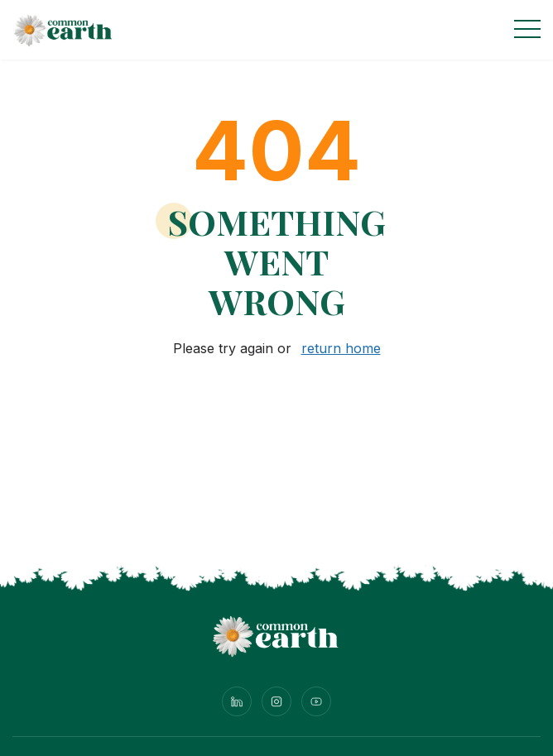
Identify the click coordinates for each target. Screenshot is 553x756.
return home (341, 348)
